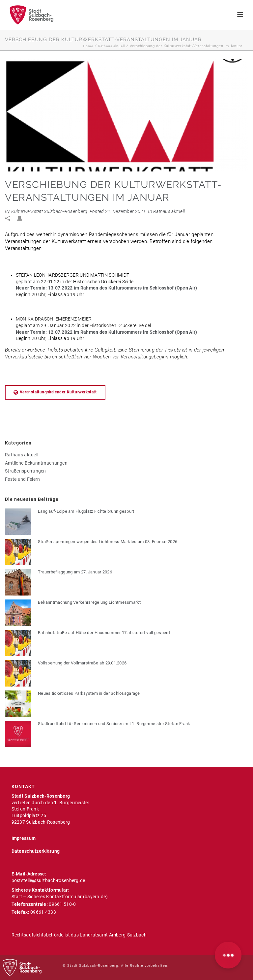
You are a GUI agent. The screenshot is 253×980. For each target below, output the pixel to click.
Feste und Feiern (22, 479)
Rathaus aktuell (112, 46)
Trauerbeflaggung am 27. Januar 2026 (75, 572)
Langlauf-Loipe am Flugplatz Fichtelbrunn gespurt (86, 511)
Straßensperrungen (26, 471)
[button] (228, 955)
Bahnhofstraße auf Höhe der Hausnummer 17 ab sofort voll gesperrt (104, 633)
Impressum (24, 838)
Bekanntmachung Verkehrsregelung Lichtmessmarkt (89, 602)
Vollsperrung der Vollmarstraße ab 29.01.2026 (82, 663)
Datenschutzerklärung (36, 851)
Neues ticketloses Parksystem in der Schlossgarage (89, 693)
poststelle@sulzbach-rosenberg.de (48, 880)
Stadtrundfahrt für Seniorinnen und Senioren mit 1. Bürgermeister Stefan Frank (114, 724)
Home (88, 46)
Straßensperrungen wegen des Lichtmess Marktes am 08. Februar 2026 (108, 542)
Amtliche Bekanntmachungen (36, 463)
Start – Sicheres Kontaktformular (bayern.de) (60, 897)
